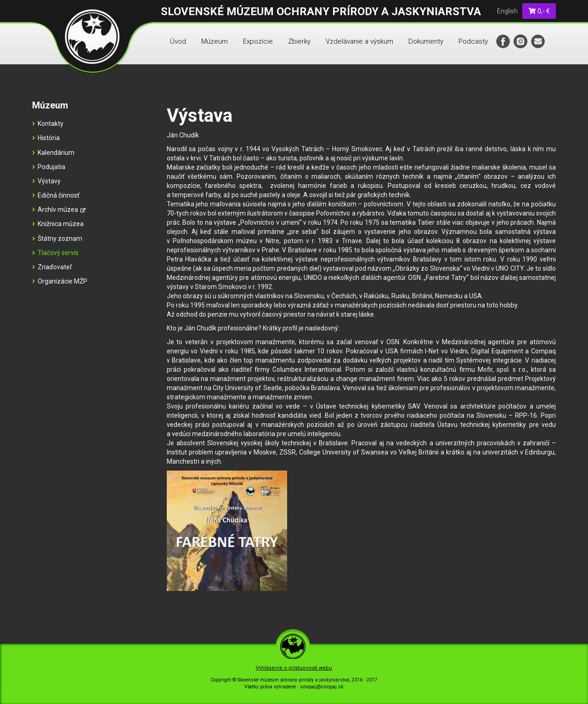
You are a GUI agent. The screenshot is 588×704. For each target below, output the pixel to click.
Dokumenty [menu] (426, 41)
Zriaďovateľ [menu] (52, 267)
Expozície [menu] (258, 41)
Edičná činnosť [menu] (56, 195)
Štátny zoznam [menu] (57, 238)
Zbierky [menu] (299, 41)
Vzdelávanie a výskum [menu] (359, 41)
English (507, 11)
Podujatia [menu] (49, 167)
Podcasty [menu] (473, 41)
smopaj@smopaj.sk (322, 687)
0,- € (539, 11)
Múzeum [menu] (215, 41)
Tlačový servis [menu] (55, 253)
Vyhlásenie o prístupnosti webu (294, 668)
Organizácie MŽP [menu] (60, 281)
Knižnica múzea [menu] (58, 224)
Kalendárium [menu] (53, 153)
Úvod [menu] (178, 41)
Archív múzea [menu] (59, 210)
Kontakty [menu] (48, 124)
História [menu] (46, 138)
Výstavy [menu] (46, 181)
